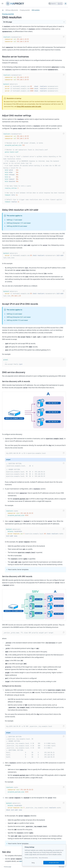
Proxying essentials (25, 10)
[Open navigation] (2, 4)
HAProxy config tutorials (12, 10)
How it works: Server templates (18, 569)
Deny (33, 863)
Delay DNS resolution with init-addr (29, 106)
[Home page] (15, 4)
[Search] (56, 4)
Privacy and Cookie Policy (31, 858)
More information (43, 858)
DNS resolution (36, 10)
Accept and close (54, 863)
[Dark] (66, 4)
